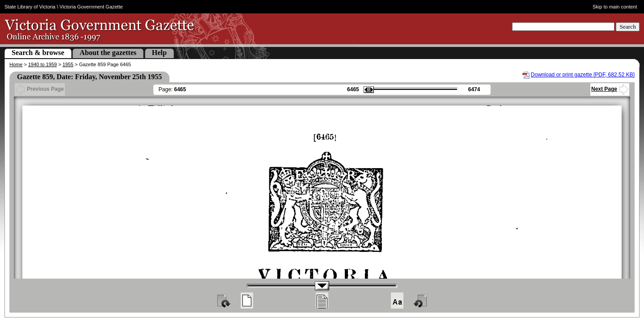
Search (628, 27)
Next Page (610, 89)
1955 (68, 64)
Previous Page (40, 89)
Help (159, 53)
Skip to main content (615, 7)
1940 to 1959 (42, 64)
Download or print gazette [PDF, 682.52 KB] (583, 75)
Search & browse (38, 53)
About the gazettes (108, 53)
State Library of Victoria (30, 7)
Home (16, 64)
